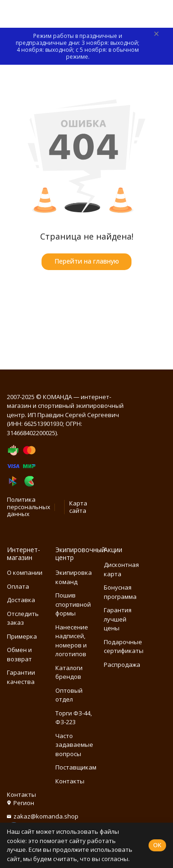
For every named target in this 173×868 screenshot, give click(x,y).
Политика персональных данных (29, 507)
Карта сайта (78, 507)
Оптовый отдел (69, 695)
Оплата (18, 586)
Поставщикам (76, 767)
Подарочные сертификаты (124, 646)
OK (157, 845)
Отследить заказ (23, 618)
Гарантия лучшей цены (118, 619)
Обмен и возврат (19, 654)
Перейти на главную (87, 261)
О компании (25, 573)
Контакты (70, 781)
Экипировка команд (74, 577)
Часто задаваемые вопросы (74, 745)
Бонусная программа (120, 592)
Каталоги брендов (69, 672)
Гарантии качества (21, 677)
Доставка (21, 600)
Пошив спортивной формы (73, 604)
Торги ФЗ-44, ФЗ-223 (74, 718)
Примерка (22, 636)
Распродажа (122, 665)
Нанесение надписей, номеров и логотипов (72, 641)
